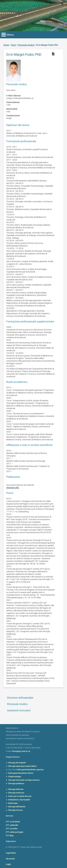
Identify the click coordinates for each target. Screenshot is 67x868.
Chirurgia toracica (15, 810)
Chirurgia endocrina (16, 793)
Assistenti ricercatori (19, 710)
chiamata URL (13, 488)
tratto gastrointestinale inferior (21, 773)
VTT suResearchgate (14, 832)
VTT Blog (10, 836)
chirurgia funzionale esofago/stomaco (24, 780)
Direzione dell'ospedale (20, 698)
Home (6, 45)
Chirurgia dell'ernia (16, 789)
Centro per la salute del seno (20, 796)
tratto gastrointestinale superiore (30, 770)
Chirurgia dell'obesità (17, 807)
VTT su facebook (13, 822)
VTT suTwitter (12, 829)
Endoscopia (13, 803)
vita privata (10, 859)
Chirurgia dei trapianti (17, 763)
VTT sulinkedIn (12, 825)
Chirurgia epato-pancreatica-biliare (22, 766)
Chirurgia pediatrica (16, 783)
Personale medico (17, 704)
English (55, 4)
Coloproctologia (14, 777)
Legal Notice (11, 853)
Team (13, 45)
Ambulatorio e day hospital (19, 800)
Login (8, 864)
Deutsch (47, 4)
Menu (10, 35)
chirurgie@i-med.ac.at (21, 751)
